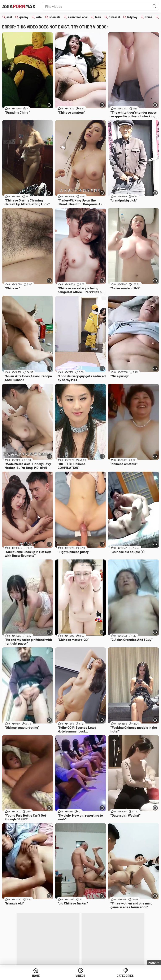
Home (36, 976)
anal (9, 17)
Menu (152, 963)
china (149, 17)
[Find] (155, 6)
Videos (80, 976)
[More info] (49, 105)
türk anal (114, 17)
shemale (55, 17)
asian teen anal (78, 17)
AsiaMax (19, 6)
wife (39, 17)
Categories (125, 976)
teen (98, 17)
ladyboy (132, 17)
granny (24, 17)
